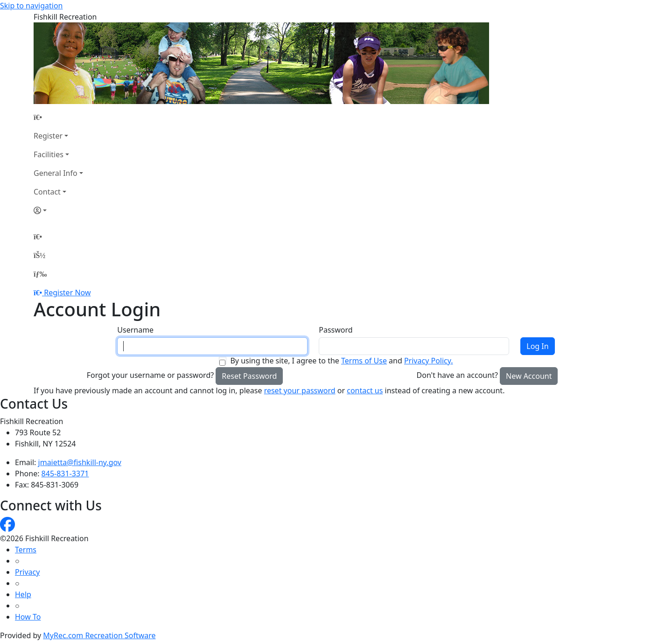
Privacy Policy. (429, 361)
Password (336, 330)
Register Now (67, 293)
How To (28, 617)
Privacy (27, 572)
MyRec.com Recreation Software (99, 635)
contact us (365, 390)
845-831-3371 (65, 474)
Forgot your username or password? (150, 375)
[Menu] (40, 274)
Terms (26, 550)
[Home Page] (58, 117)
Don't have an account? (457, 375)
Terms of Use (364, 361)
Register (48, 136)
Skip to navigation (31, 6)
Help (23, 594)
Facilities (49, 154)
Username (135, 330)
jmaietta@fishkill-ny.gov (80, 462)
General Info (56, 173)
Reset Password (249, 376)
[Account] (58, 210)
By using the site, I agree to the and (341, 361)
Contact (47, 192)
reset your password (300, 390)
